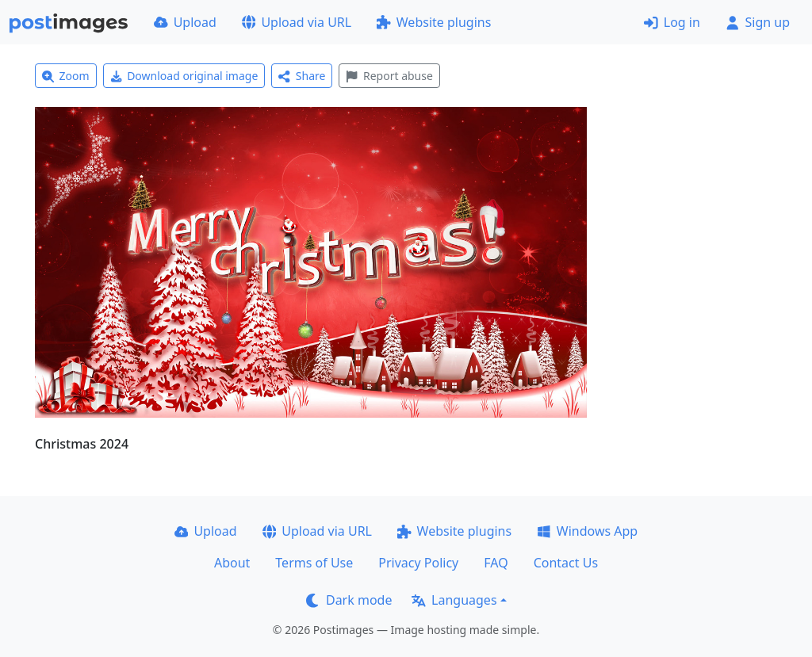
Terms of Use (314, 563)
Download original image (184, 76)
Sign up (758, 22)
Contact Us (566, 563)
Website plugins (434, 22)
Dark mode (349, 600)
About (232, 563)
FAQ (496, 563)
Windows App (587, 531)
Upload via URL (297, 22)
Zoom (66, 76)
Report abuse (389, 76)
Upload (185, 22)
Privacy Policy (418, 563)
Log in (672, 22)
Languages (454, 600)
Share (302, 76)
